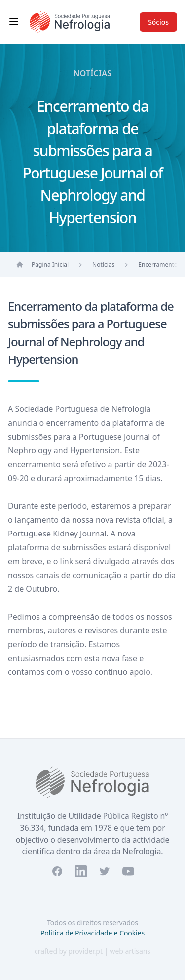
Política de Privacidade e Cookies (92, 933)
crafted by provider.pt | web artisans (92, 951)
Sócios (158, 22)
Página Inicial (50, 264)
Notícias (103, 264)
